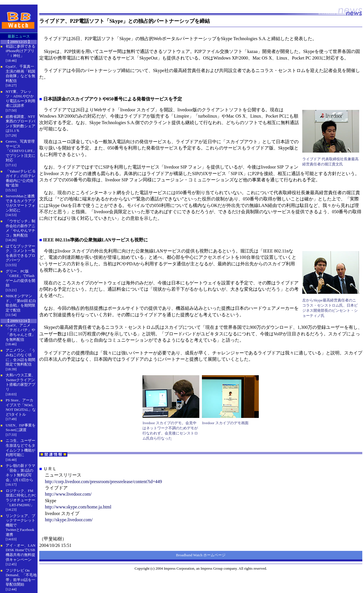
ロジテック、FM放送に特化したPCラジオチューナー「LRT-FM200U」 (21, 498)
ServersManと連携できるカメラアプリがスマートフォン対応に (20, 203)
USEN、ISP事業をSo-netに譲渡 (21, 428)
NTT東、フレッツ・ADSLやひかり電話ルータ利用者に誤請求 (20, 99)
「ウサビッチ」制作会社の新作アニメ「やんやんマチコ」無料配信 (20, 228)
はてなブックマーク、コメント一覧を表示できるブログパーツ (20, 253)
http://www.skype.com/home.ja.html (78, 507)
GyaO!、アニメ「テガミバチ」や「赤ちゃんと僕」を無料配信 (20, 332)
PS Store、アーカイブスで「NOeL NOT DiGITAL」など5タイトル (21, 407)
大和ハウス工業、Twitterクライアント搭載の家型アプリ (20, 382)
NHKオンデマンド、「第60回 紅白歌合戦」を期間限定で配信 (21, 303)
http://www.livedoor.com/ (68, 494)
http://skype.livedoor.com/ (69, 520)
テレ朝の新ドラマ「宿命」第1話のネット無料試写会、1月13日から (20, 473)
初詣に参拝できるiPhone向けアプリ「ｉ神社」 (20, 51)
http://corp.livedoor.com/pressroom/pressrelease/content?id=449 (104, 482)
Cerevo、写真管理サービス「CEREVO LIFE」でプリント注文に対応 (21, 151)
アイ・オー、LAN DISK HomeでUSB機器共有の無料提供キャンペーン (21, 552)
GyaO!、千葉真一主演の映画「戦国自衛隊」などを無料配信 (20, 74)
